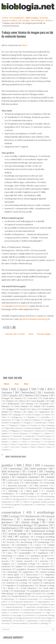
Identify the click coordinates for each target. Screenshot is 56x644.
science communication (39, 566)
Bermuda (18, 436)
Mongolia (5, 442)
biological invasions (24, 618)
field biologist (32, 483)
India (27, 420)
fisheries (6, 545)
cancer (39, 545)
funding (50, 471)
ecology (15, 516)
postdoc (8, 465)
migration (11, 586)
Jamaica (25, 447)
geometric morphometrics (39, 607)
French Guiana (45, 436)
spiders (5, 613)
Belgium (11, 409)
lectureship (49, 483)
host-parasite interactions (23, 602)
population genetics (40, 556)
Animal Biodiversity (14, 607)
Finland (10, 401)
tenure (6, 477)
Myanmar (27, 439)
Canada (13, 396)
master (50, 477)
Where (7, 384)
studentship (41, 505)
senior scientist (45, 499)
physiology (38, 580)
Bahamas (6, 436)
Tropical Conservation (29, 599)
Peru (34, 409)
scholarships (49, 488)
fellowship (14, 491)
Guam (4, 439)
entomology (7, 556)
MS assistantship (48, 496)
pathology (45, 623)
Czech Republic (38, 401)
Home (6, 18)
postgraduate (28, 505)
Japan (38, 415)
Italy (53, 401)
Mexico (18, 412)
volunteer (49, 466)
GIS (4, 531)
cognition (6, 564)
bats (10, 553)
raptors (51, 580)
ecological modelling (45, 537)
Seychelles (46, 417)
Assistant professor (34, 480)
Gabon (47, 415)
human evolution (10, 20)
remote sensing (47, 572)
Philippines (16, 431)
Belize (24, 425)
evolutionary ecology (17, 540)
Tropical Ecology (47, 550)
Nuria (25, 45)
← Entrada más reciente (14, 334)
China (31, 412)
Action (36, 583)
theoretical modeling (20, 623)
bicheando (34, 623)
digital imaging (32, 18)
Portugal (6, 398)
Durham (43, 444)
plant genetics (45, 602)
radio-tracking (45, 610)
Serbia (24, 442)
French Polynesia (20, 433)
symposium (7, 502)
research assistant (28, 477)
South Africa (49, 398)
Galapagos (17, 415)
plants (22, 556)
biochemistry (28, 550)
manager (5, 496)
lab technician (38, 20)
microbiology (27, 542)
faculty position (20, 499)
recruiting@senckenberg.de (14, 306)
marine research (25, 561)
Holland (36, 433)
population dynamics (27, 569)
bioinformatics (10, 528)
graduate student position (44, 502)
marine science (43, 548)
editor (26, 502)
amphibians (43, 553)
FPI (32, 499)
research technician (20, 474)
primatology (44, 542)
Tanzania (28, 431)
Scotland (46, 409)
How (17, 384)
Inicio (31, 334)
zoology (24, 583)
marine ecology (18, 534)
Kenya (5, 415)
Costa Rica (33, 398)
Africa (22, 401)
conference (13, 480)
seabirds (11, 583)
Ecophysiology (8, 599)
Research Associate (18, 486)
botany (36, 540)
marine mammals (44, 534)
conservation (12, 513)
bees (39, 594)
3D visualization (17, 18)
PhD (29, 465)
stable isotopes (48, 604)
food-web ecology (44, 618)
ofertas (49, 20)
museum (45, 561)
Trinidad (5, 423)
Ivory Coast (15, 447)
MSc (23, 488)
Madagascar (17, 417)
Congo (18, 420)
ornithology (46, 513)
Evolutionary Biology (21, 525)
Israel (29, 415)
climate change (31, 522)
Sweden (29, 396)
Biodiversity (33, 516)
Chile (4, 417)
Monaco (41, 447)
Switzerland (29, 393)
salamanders (7, 621)
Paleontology (8, 594)
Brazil (23, 409)
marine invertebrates (11, 610)
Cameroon (40, 431)
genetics (44, 525)
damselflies (20, 621)
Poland (37, 406)
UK (42, 389)
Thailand (13, 425)
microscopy (6, 623)
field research (42, 486)
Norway (30, 404)
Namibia (32, 417)
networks (6, 615)
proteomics (30, 615)
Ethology (9, 618)
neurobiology (45, 596)
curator (45, 494)
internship (16, 469)
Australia (49, 393)
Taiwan (14, 444)
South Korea (36, 442)
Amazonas (6, 420)
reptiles (19, 566)
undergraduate (9, 488)
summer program (12, 505)
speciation (34, 604)
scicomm (44, 474)
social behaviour (29, 588)
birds (52, 522)
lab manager (25, 20)
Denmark (45, 404)
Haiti (6, 447)
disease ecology (47, 586)
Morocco (15, 439)
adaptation (50, 575)
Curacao (34, 444)
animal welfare (15, 577)
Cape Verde (24, 444)
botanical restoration (33, 613)
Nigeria (15, 442)
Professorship (28, 494)
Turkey (48, 433)
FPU (18, 502)
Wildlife (19, 531)
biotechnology (48, 569)
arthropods (49, 583)
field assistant (39, 469)
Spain (24, 389)
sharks (11, 588)
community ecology (26, 564)
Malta (33, 447)
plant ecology (24, 548)
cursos (51, 480)
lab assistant (19, 496)
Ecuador (51, 406)
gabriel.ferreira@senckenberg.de (35, 319)
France (45, 396)
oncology (17, 615)
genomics (8, 522)
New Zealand (22, 406)
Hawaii (5, 412)
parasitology (29, 610)
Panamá (5, 406)
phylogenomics (28, 586)
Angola (37, 439)
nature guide (33, 491)
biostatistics (23, 545)
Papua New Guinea (13, 428)
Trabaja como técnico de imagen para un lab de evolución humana (27, 34)
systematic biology (47, 615)
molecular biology (35, 519)
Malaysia (37, 420)
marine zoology (46, 621)
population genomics (40, 591)
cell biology (12, 572)
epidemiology (33, 621)
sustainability (25, 553)
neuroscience (32, 575)
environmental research (28, 558)
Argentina (16, 423)
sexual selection (19, 596)
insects (46, 564)
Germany (44, 18)
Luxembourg (40, 423)
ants (33, 596)
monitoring (50, 540)
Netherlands (14, 404)
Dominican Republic (33, 428)
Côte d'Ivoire (47, 439)
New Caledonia (48, 425)
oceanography (21, 580)
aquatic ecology (9, 550)
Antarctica (45, 412)
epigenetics (29, 572)
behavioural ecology (43, 531)
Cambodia (30, 436)
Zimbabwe (5, 450)
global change (25, 594)
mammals (25, 537)
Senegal (48, 420)
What (26, 384)
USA (5, 389)
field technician (11, 471)
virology (23, 604)
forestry (11, 542)
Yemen (49, 447)
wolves (16, 613)
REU (8, 499)
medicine (6, 566)
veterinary (7, 569)
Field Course (14, 483)
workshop (32, 496)
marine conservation (37, 528)
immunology (20, 591)
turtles (5, 558)
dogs (49, 613)
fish (11, 537)
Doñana (34, 425)
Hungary (28, 423)
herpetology (34, 577)
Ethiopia (52, 444)
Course (33, 471)
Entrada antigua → (45, 334)
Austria (19, 398)
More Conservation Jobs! (16, 457)
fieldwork (34, 488)
